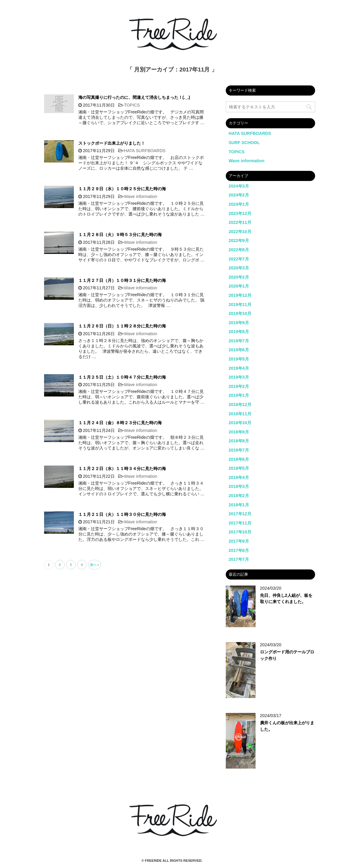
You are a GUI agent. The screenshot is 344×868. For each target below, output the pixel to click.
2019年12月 (240, 295)
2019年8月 (239, 332)
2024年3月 (239, 186)
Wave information (140, 196)
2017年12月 (240, 514)
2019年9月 (239, 323)
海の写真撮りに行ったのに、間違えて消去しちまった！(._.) (134, 97)
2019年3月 (239, 377)
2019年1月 (239, 395)
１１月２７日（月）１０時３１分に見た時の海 (122, 280)
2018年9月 (239, 432)
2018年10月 (240, 423)
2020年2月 (239, 277)
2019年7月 (239, 341)
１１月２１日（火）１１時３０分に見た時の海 (122, 514)
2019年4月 (239, 368)
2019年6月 (239, 350)
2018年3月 (239, 486)
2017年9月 (239, 541)
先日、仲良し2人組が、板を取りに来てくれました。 (286, 599)
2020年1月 (239, 286)
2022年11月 (240, 222)
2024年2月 (239, 195)
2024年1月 (239, 204)
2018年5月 (239, 468)
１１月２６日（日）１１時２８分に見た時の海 (122, 326)
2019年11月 (240, 305)
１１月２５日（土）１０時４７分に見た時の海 (122, 377)
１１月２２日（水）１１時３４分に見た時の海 (122, 469)
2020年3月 (239, 268)
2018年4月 (239, 477)
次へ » (95, 565)
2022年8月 (239, 250)
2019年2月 (239, 386)
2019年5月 (239, 359)
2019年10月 (240, 313)
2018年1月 (239, 505)
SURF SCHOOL (244, 143)
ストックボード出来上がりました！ (112, 143)
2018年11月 (240, 414)
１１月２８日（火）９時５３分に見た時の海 (120, 235)
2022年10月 (240, 232)
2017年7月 (239, 559)
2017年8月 (239, 550)
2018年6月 (239, 459)
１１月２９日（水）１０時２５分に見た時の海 (122, 189)
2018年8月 (239, 441)
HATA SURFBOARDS (145, 151)
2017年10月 (240, 532)
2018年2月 (239, 496)
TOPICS (132, 105)
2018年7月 (239, 450)
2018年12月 (240, 405)
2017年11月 (240, 523)
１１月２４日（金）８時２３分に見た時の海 (120, 423)
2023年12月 (240, 213)
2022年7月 (239, 259)
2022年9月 (239, 241)
